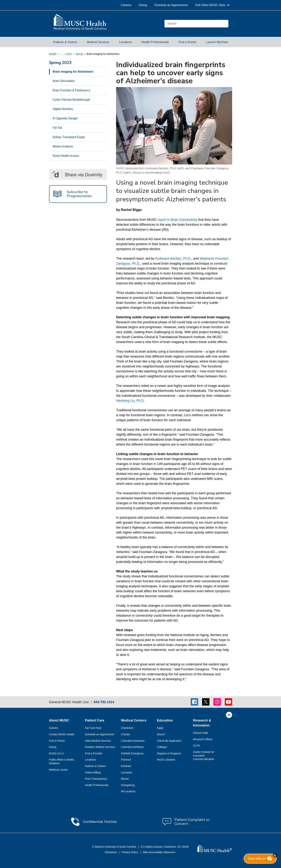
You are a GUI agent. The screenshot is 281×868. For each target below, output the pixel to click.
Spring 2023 (60, 63)
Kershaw (126, 766)
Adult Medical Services (98, 741)
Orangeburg (128, 785)
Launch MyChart (217, 42)
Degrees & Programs (169, 753)
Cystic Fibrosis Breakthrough (71, 100)
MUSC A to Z (56, 753)
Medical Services (98, 42)
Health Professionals (155, 42)
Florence (126, 760)
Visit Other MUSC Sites (212, 5)
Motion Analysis (63, 146)
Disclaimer (111, 852)
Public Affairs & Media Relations (62, 761)
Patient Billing (93, 772)
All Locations (128, 791)
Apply (160, 728)
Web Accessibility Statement (159, 852)
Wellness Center (58, 770)
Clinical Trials (200, 733)
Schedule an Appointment (171, 5)
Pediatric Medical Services (100, 747)
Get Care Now (93, 728)
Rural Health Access (66, 156)
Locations (125, 42)
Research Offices (203, 739)
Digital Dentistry (63, 109)
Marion (125, 779)
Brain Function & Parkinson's (71, 90)
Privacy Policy (130, 852)
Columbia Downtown (133, 741)
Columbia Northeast (132, 747)
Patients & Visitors (65, 42)
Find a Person (57, 741)
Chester (125, 734)
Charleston (127, 728)
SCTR (196, 746)
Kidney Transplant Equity (69, 137)
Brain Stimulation (64, 81)
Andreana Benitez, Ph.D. (173, 259)
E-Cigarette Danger (65, 118)
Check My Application (169, 741)
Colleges (162, 747)
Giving (143, 5)
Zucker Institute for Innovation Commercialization (204, 756)
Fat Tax (57, 128)
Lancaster (127, 772)
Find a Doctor (187, 42)
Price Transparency (96, 779)
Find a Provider (94, 753)
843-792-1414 (104, 702)
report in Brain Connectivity (177, 220)
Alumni (161, 734)
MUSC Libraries (166, 760)
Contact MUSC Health (62, 734)
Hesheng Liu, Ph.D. (130, 401)
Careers (126, 5)
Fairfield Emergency (132, 753)
